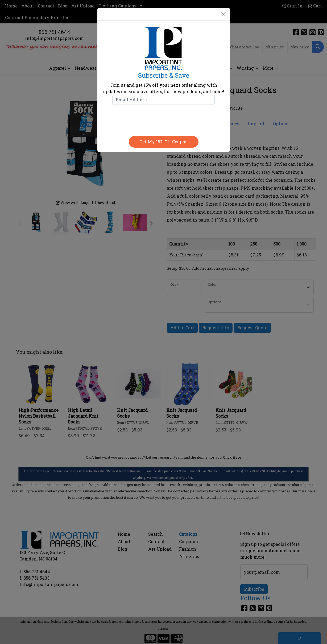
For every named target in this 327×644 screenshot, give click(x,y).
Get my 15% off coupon (164, 142)
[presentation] (164, 119)
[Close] (223, 14)
